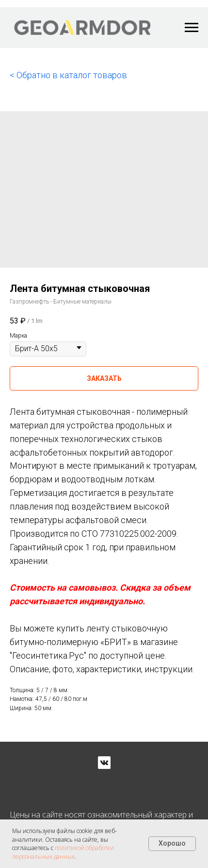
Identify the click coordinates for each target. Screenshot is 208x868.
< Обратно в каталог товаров (68, 75)
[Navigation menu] (192, 28)
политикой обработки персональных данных (63, 852)
